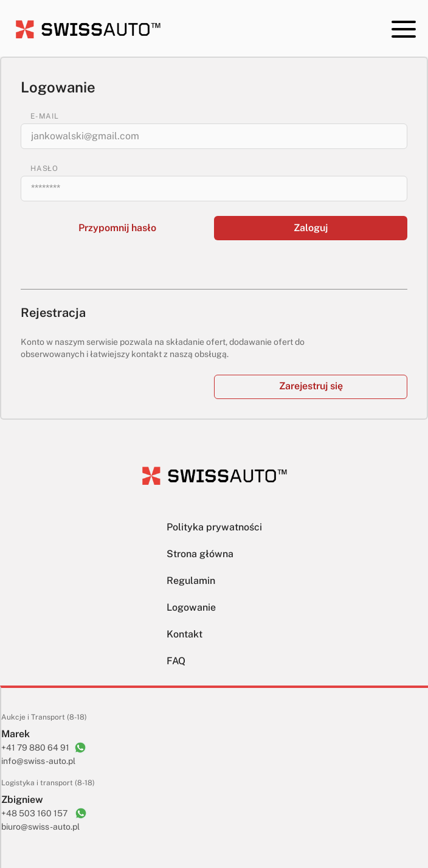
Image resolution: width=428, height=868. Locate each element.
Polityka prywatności (214, 527)
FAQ (176, 661)
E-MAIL (45, 116)
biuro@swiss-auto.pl (40, 827)
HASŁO (44, 168)
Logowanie (191, 607)
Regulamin (191, 581)
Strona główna (200, 554)
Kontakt (185, 634)
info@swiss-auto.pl (38, 761)
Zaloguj (311, 228)
